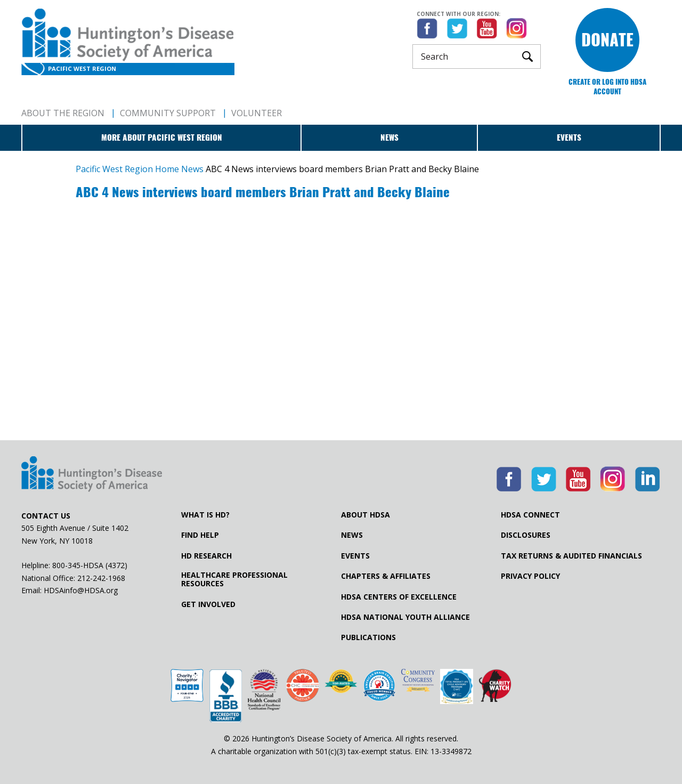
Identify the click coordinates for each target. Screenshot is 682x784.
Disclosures (526, 535)
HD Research (206, 556)
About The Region (63, 113)
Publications (368, 637)
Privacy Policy (530, 576)
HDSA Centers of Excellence (399, 597)
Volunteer (257, 113)
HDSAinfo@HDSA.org (81, 590)
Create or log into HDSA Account (607, 87)
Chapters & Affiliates (386, 576)
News (389, 138)
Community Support (168, 113)
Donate (607, 40)
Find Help (200, 535)
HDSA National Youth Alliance (405, 617)
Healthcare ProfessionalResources (234, 579)
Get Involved (208, 604)
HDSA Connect (530, 515)
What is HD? (205, 515)
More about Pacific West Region (162, 138)
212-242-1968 (101, 578)
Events (569, 138)
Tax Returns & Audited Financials (571, 556)
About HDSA (366, 515)
